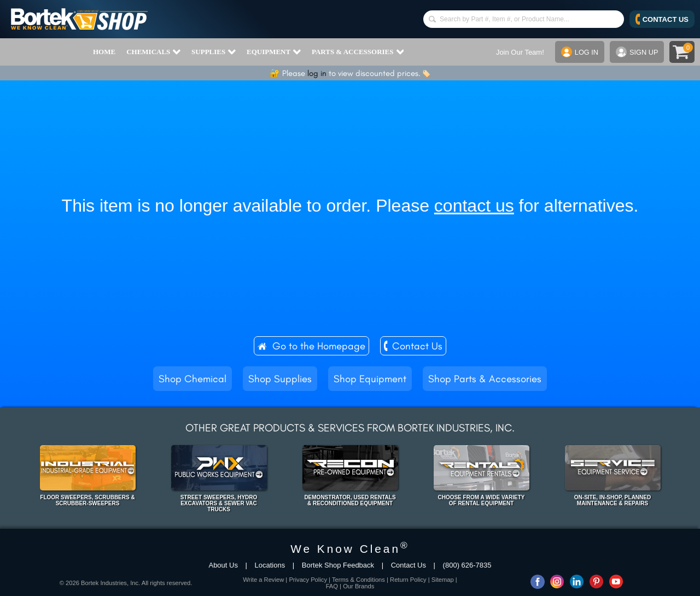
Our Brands (358, 586)
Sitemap (443, 580)
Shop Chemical (192, 379)
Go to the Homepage (319, 346)
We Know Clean (350, 549)
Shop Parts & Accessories (485, 379)
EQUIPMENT (274, 52)
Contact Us (417, 346)
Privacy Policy (308, 580)
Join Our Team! (519, 52)
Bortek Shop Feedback (338, 565)
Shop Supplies (280, 379)
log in (317, 73)
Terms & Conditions (358, 580)
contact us (474, 206)
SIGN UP (637, 52)
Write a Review (263, 580)
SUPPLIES (214, 52)
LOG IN (579, 52)
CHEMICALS (153, 52)
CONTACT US (662, 19)
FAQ (332, 586)
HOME (104, 52)
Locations (270, 565)
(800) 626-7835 (467, 565)
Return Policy (408, 580)
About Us (223, 565)
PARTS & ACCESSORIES (358, 52)
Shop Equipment (370, 379)
